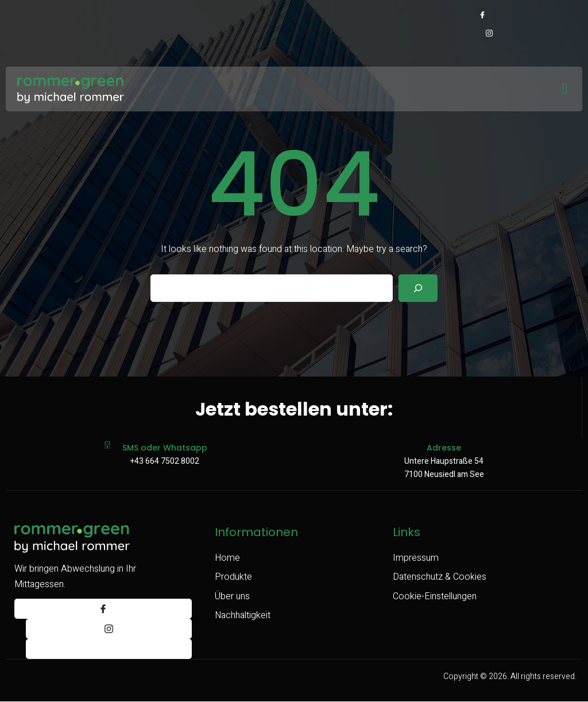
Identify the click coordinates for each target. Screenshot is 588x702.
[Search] (418, 289)
